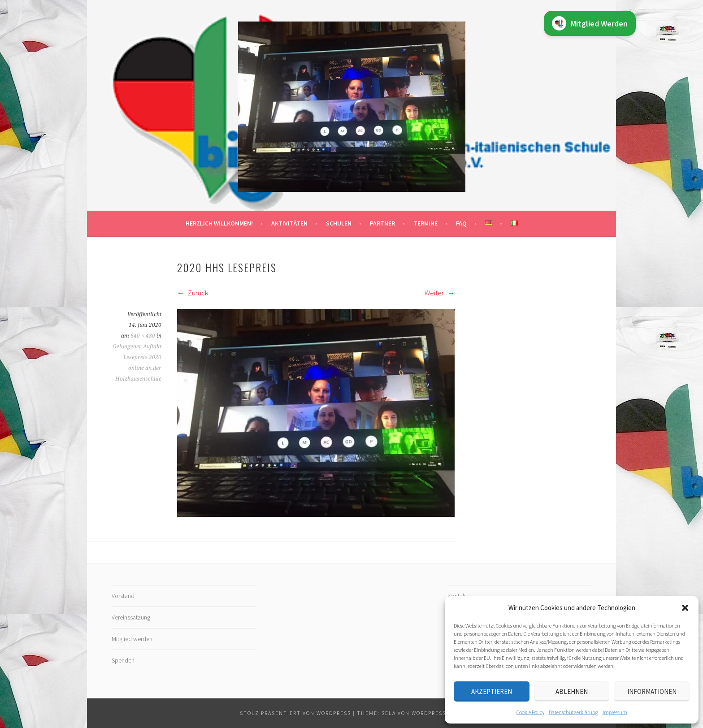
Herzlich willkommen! (219, 223)
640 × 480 (143, 336)
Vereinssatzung (131, 617)
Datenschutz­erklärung (573, 712)
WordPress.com (436, 713)
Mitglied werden (132, 639)
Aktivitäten (289, 223)
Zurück (193, 293)
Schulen (339, 223)
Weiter (440, 293)
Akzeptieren (492, 691)
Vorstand (123, 596)
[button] (685, 608)
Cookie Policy (530, 712)
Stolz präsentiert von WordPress (295, 713)
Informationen (652, 691)
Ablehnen (572, 691)
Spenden (123, 660)
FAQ (461, 223)
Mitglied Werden (590, 23)
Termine (425, 223)
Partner (382, 223)
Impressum (615, 712)
